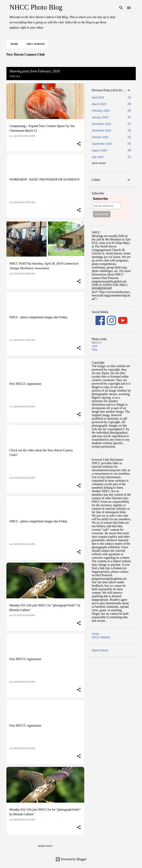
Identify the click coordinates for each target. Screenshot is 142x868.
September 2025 (102, 144)
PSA (95, 350)
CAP (95, 346)
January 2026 (100, 117)
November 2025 (102, 131)
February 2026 (101, 111)
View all (15, 76)
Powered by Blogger (71, 859)
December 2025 (102, 124)
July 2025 (98, 157)
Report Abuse (100, 650)
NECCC (97, 343)
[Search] (121, 8)
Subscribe (100, 199)
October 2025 (100, 137)
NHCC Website (35, 44)
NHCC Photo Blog (36, 7)
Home (13, 44)
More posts (45, 846)
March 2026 (99, 104)
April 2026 (98, 97)
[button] (79, 144)
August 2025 (99, 150)
